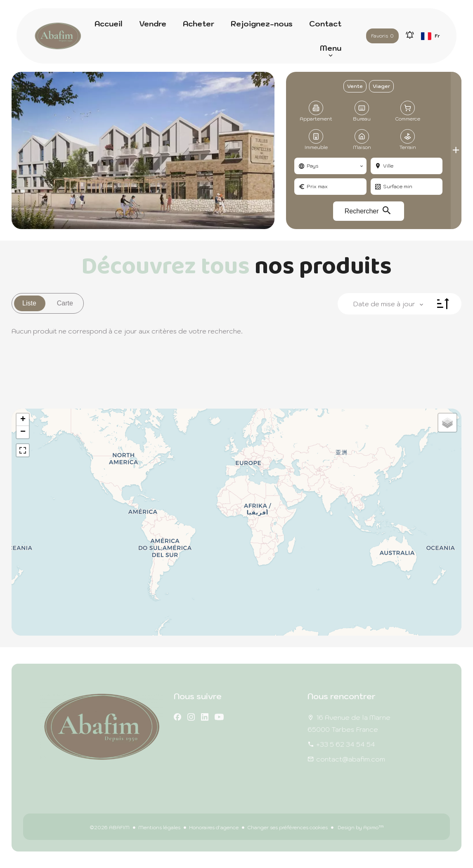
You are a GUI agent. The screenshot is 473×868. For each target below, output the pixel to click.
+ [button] (23, 420)
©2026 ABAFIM (110, 827)
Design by (360, 827)
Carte (65, 303)
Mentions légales (159, 827)
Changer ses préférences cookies (287, 827)
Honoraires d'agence (214, 827)
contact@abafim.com (351, 759)
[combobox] (330, 166)
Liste (29, 303)
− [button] (23, 432)
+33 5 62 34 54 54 (346, 744)
